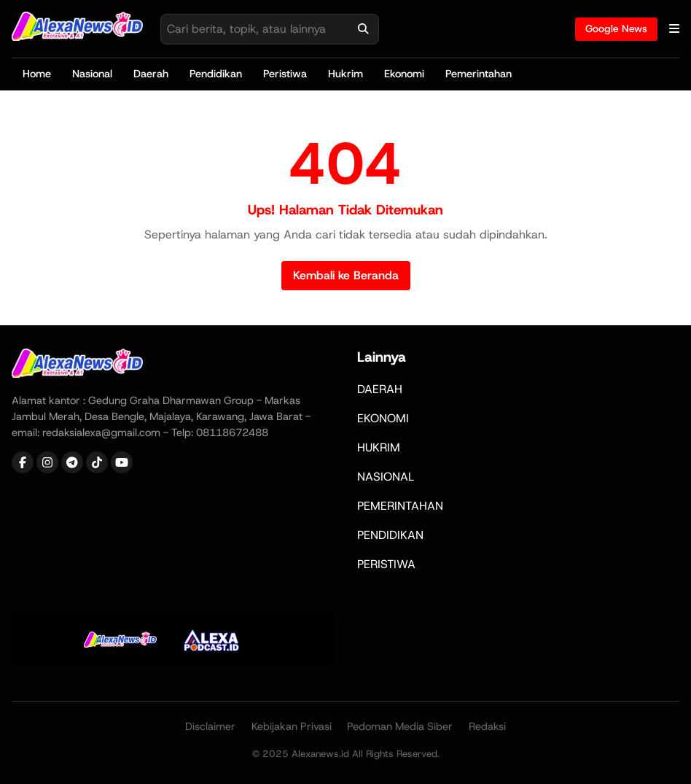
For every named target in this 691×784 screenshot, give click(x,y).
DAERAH (380, 389)
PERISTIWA (386, 564)
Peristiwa (285, 74)
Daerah (151, 74)
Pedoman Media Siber (400, 726)
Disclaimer (210, 726)
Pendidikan (216, 74)
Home (37, 74)
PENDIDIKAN (390, 535)
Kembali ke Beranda (346, 275)
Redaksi (487, 726)
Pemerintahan (479, 74)
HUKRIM (379, 447)
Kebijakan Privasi (292, 726)
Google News (616, 28)
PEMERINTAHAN (400, 506)
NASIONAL (386, 477)
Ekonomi (404, 74)
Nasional (92, 74)
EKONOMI (383, 418)
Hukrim (345, 74)
